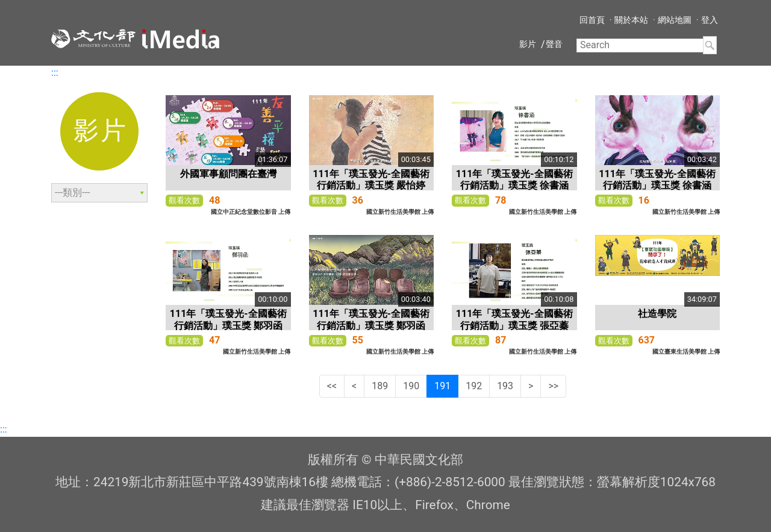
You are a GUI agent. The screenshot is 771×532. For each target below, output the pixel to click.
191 (442, 386)
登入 (710, 20)
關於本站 (631, 20)
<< (332, 386)
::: (55, 73)
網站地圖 (675, 20)
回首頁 (592, 20)
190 (411, 386)
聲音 (554, 44)
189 (380, 386)
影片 (528, 44)
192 (474, 386)
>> (553, 386)
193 (505, 386)
